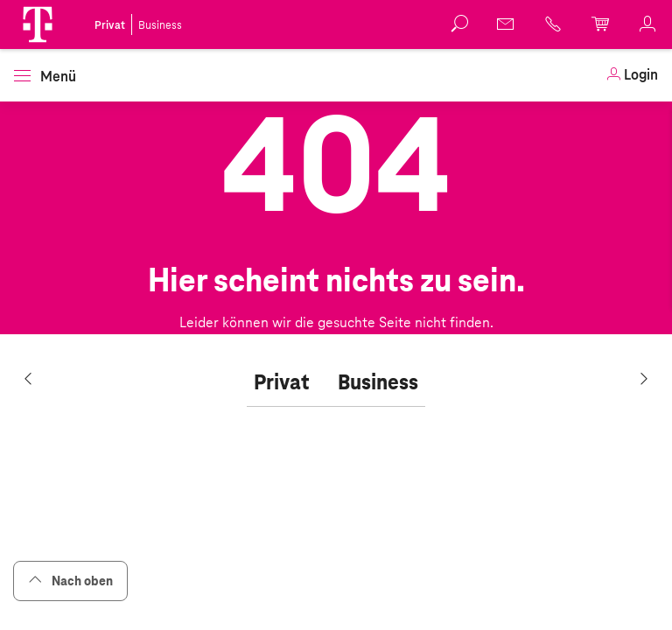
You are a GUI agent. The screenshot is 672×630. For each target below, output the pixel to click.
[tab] (282, 383)
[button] (38, 24)
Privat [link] (110, 25)
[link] (507, 24)
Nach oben (70, 581)
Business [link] (160, 25)
